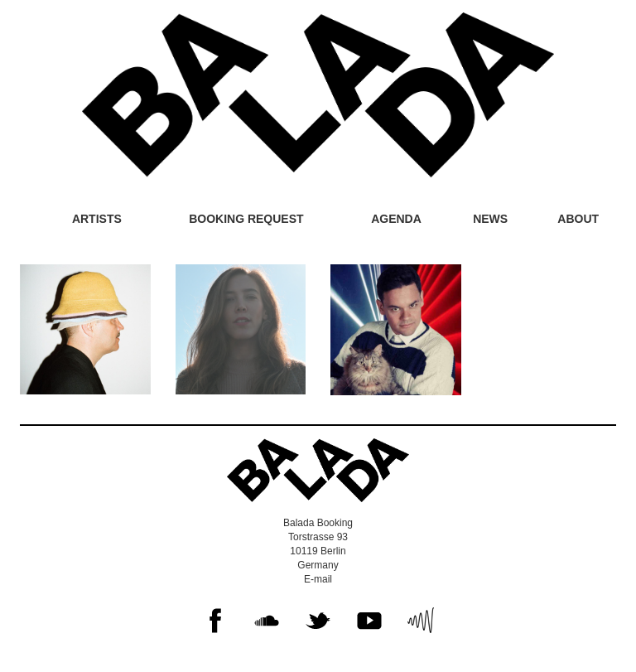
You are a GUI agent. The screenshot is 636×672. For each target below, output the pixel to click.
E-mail (318, 579)
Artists (97, 219)
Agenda (396, 219)
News (490, 219)
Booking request (246, 219)
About (578, 219)
